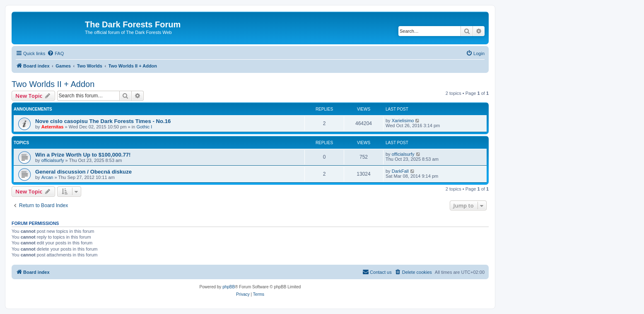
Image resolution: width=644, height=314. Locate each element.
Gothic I (144, 127)
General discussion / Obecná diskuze (83, 172)
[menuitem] (55, 53)
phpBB (229, 287)
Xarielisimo (403, 121)
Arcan (47, 177)
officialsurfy (53, 160)
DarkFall (400, 171)
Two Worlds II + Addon (53, 84)
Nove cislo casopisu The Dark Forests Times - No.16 (103, 121)
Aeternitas (53, 127)
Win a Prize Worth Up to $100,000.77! (83, 155)
